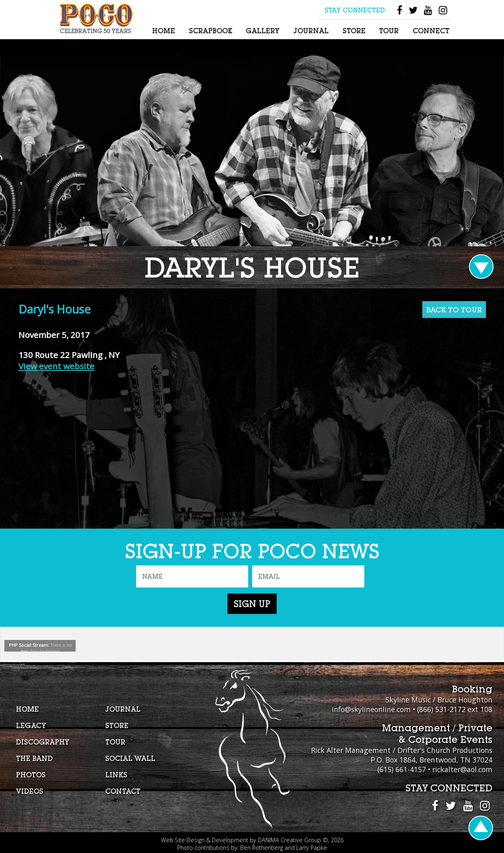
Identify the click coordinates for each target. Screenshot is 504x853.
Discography (43, 742)
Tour (389, 31)
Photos (31, 775)
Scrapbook (211, 31)
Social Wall (130, 758)
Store (354, 31)
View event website (56, 366)
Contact (123, 791)
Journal (311, 31)
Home (164, 31)
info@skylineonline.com (371, 709)
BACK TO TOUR (454, 310)
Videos (30, 791)
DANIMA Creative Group (289, 840)
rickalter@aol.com (462, 769)
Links (116, 775)
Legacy (31, 725)
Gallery (263, 31)
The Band (34, 758)
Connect (431, 31)
